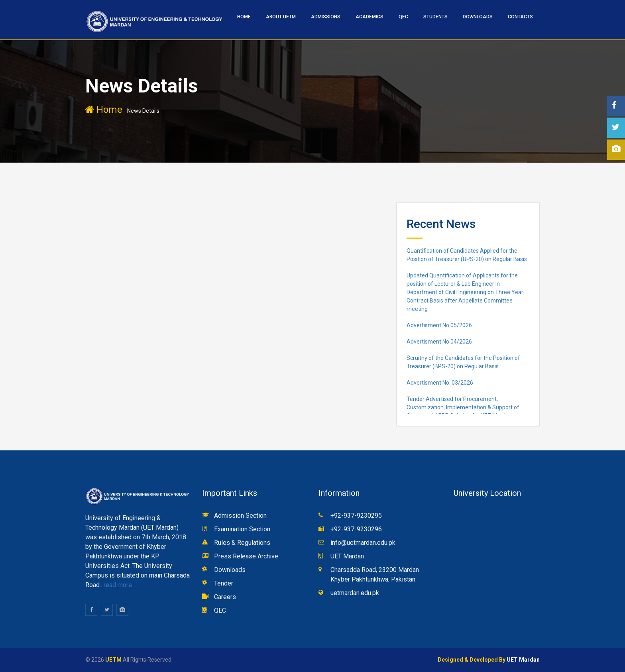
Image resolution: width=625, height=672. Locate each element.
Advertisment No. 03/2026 (440, 383)
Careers (225, 597)
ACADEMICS (369, 17)
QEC (403, 17)
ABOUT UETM (281, 17)
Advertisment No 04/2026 (439, 342)
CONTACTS (520, 17)
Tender (224, 583)
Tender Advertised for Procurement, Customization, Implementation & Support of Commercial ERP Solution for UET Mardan (463, 407)
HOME (244, 17)
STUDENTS (435, 17)
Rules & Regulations (242, 543)
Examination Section (242, 529)
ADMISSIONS (326, 17)
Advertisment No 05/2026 (439, 325)
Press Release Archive (246, 556)
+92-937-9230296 (356, 529)
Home (104, 110)
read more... (119, 585)
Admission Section (240, 516)
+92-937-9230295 (356, 516)
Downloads (478, 17)
